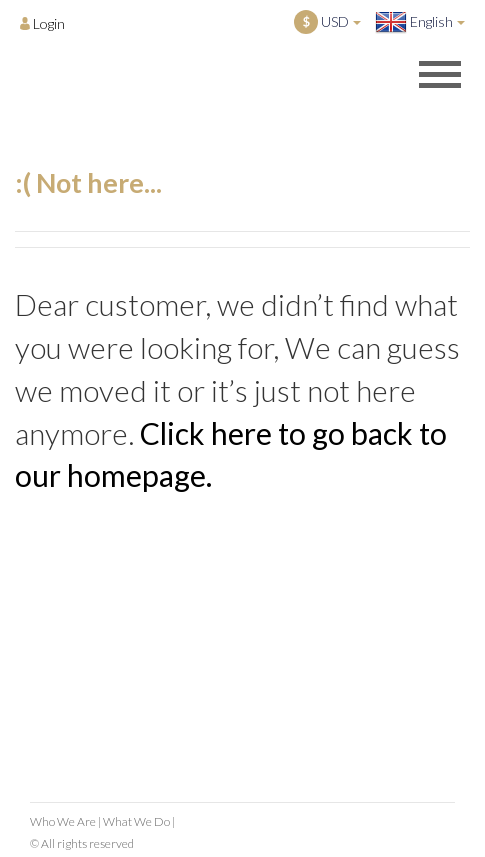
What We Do (136, 821)
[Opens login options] (42, 23)
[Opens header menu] (440, 74)
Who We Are (63, 821)
